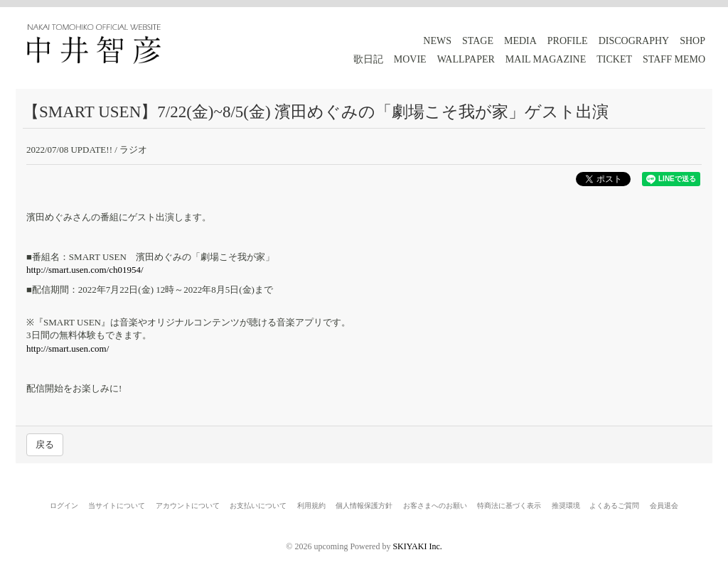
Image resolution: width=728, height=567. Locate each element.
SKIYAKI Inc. (417, 546)
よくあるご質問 (614, 506)
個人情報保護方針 (364, 506)
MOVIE (410, 59)
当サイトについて (117, 506)
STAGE (478, 41)
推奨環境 (566, 506)
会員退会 (664, 506)
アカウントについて (188, 506)
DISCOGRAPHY (634, 41)
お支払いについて (258, 506)
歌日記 (368, 59)
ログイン (64, 506)
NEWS (437, 41)
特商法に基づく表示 (509, 506)
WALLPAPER (466, 59)
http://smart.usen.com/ (68, 349)
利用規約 (311, 506)
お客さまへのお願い (435, 506)
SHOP (692, 41)
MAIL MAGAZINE (546, 59)
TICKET (614, 59)
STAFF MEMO (674, 59)
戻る (45, 444)
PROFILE (568, 41)
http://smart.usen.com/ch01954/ (85, 270)
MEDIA (520, 41)
